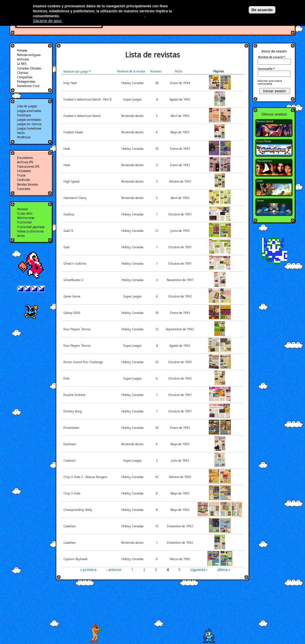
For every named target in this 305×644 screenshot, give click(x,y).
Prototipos (24, 115)
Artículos (23, 59)
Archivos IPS (25, 162)
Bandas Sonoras (27, 184)
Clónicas (23, 73)
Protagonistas (26, 81)
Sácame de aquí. (48, 21)
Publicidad (24, 222)
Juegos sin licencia (29, 124)
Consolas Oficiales (29, 68)
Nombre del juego (78, 72)
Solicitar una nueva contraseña (270, 82)
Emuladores (25, 158)
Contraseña (266, 69)
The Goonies (264, 161)
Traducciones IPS (28, 166)
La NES (22, 64)
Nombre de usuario (271, 57)
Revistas (22, 209)
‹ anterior (114, 570)
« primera (88, 570)
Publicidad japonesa (31, 227)
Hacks (21, 133)
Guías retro (25, 213)
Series (21, 236)
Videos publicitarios (30, 231)
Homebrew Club (28, 86)
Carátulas (23, 180)
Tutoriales (24, 189)
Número (156, 71)
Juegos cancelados (29, 120)
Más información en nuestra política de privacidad (102, 16)
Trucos (21, 175)
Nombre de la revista (131, 71)
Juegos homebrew (29, 128)
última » (224, 570)
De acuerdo (262, 10)
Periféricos (24, 137)
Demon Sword (265, 121)
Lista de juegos (27, 106)
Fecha (179, 71)
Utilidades (24, 171)
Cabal (260, 181)
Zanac (260, 200)
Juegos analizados (29, 111)
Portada (22, 50)
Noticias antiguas (29, 55)
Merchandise (26, 218)
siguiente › (199, 570)
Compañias (25, 77)
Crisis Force (264, 141)
